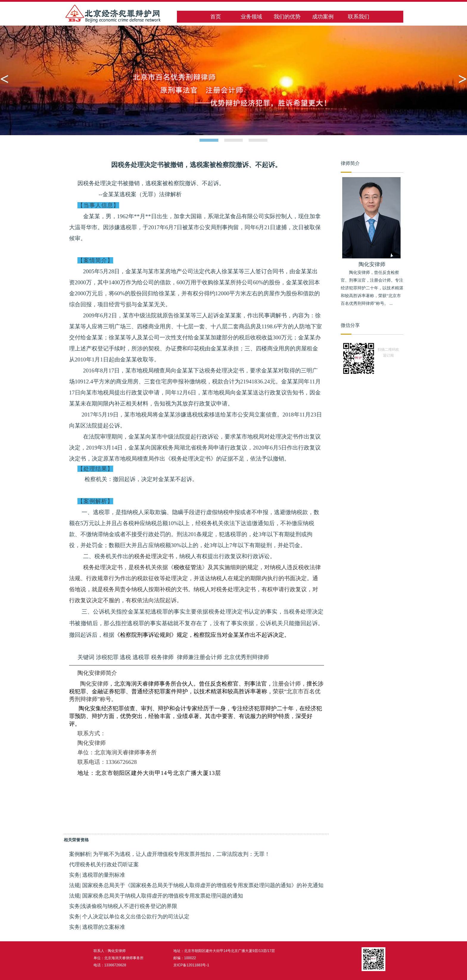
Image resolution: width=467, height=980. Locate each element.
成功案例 (323, 17)
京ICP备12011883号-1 (191, 965)
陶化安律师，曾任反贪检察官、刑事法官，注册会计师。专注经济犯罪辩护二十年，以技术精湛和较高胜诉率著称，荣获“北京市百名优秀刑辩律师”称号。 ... (372, 288)
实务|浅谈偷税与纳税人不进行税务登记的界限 (123, 906)
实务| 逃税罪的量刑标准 (97, 875)
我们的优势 (287, 17)
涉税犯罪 (107, 657)
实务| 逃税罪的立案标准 (97, 927)
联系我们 (359, 17)
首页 (216, 17)
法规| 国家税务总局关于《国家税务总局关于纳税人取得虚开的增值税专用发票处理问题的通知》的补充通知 (196, 885)
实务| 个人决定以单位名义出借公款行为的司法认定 (129, 917)
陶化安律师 (372, 264)
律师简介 (350, 163)
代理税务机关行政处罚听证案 (104, 864)
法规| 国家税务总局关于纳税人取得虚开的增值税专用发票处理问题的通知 (156, 896)
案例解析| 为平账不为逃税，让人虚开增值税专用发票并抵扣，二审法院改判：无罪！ (169, 854)
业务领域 (251, 17)
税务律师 (162, 657)
